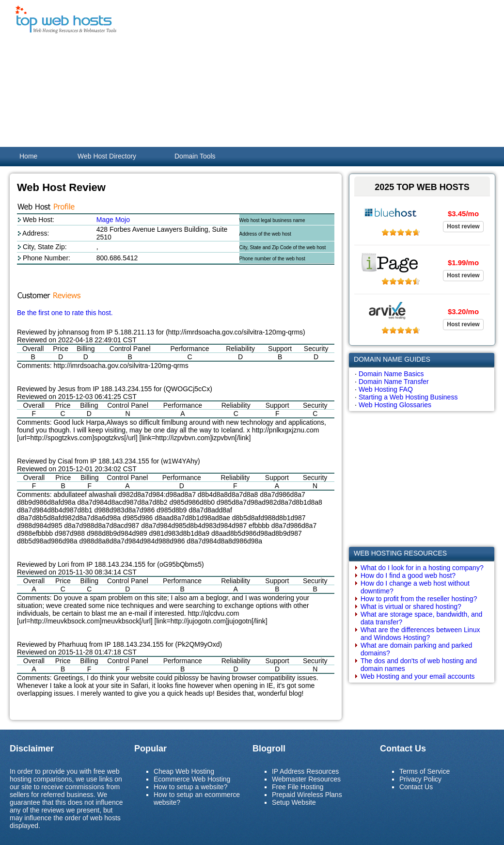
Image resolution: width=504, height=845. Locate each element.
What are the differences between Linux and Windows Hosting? (420, 634)
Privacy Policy (420, 779)
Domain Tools (195, 156)
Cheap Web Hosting (184, 771)
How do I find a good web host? (408, 575)
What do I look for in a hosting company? (422, 568)
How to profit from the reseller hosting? (419, 599)
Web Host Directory (107, 156)
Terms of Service (425, 771)
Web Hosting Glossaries (395, 405)
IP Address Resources (305, 771)
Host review (463, 226)
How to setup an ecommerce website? (197, 798)
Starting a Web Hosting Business (408, 397)
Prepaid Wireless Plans (307, 795)
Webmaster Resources (306, 779)
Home (28, 156)
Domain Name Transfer (394, 382)
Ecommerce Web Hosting (192, 779)
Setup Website (294, 802)
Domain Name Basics (391, 374)
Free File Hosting (298, 787)
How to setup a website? (191, 787)
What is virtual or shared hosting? (411, 606)
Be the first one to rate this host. (65, 313)
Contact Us (416, 787)
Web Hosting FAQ (386, 389)
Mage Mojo (113, 220)
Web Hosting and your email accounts (418, 676)
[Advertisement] (307, 73)
